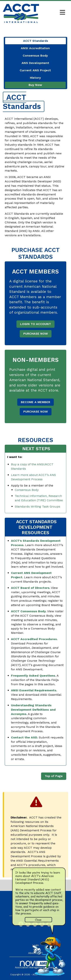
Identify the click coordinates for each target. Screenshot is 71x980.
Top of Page (54, 776)
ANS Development (35, 63)
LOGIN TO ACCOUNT (35, 324)
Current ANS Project (35, 70)
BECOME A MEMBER (35, 402)
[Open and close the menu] (53, 13)
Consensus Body (35, 56)
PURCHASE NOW (36, 334)
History (35, 78)
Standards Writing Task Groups (37, 506)
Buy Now (35, 85)
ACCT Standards (36, 41)
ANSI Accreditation (35, 48)
